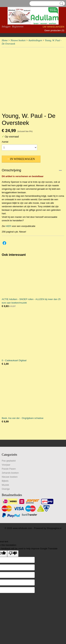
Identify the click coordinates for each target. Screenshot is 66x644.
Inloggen (6, 27)
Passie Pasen (9, 469)
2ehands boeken (10, 473)
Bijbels (5, 481)
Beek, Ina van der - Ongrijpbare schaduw (23, 418)
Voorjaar (6, 465)
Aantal (5, 142)
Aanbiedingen (35, 40)
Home (5, 40)
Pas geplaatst (9, 461)
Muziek (5, 485)
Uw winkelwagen (53, 27)
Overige (6, 489)
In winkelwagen (22, 159)
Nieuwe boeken (18, 40)
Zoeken (61, 4)
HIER (8, 226)
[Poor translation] (13, 554)
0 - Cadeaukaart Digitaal (14, 360)
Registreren (18, 27)
